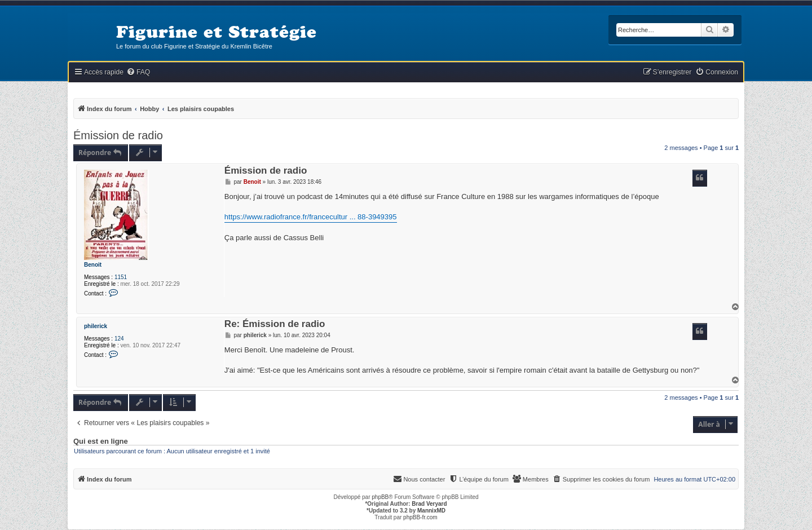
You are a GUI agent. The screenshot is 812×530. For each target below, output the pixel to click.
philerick (96, 326)
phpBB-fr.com (420, 517)
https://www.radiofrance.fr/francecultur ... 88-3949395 (311, 217)
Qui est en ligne (101, 441)
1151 (121, 277)
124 (119, 339)
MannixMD (431, 511)
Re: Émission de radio (275, 324)
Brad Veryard (429, 504)
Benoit (93, 265)
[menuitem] (138, 72)
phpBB (380, 497)
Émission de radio (118, 135)
